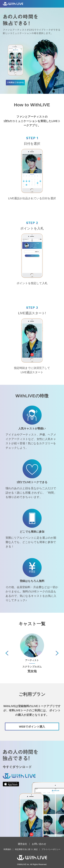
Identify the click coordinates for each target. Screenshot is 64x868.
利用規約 (7, 849)
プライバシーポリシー (51, 849)
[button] (57, 653)
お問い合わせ (39, 844)
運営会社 (22, 844)
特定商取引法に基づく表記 (26, 849)
